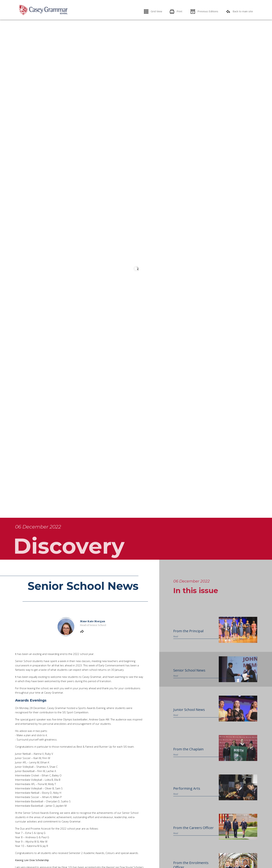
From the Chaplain (188, 754)
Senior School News (189, 675)
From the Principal (188, 636)
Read (176, 642)
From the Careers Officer (194, 833)
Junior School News (189, 715)
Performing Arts (187, 794)
